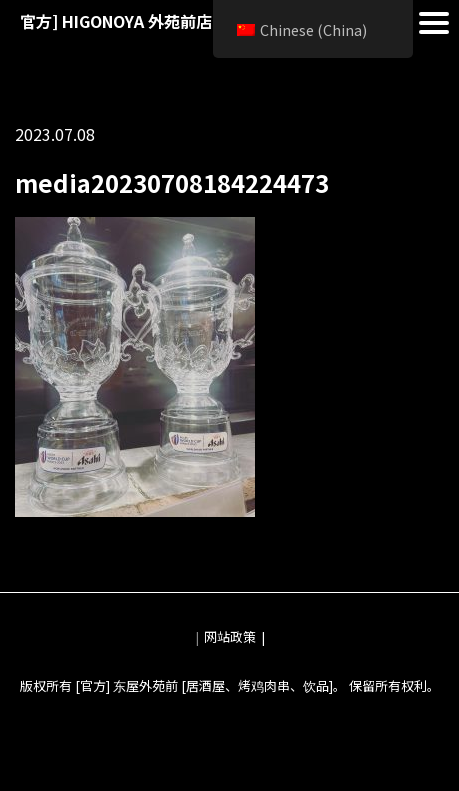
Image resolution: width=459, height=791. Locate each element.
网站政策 (230, 636)
